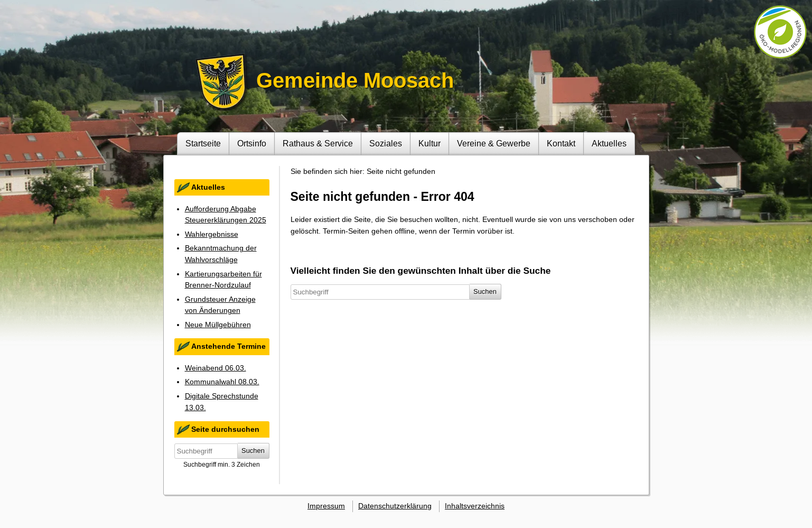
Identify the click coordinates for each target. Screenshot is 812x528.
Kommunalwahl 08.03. (222, 382)
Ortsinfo (252, 143)
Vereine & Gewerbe (494, 143)
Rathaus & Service (318, 143)
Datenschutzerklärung (395, 506)
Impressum (326, 506)
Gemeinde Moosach (355, 80)
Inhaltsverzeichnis (475, 506)
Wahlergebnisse (212, 234)
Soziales (386, 143)
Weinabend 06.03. (216, 368)
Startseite (203, 143)
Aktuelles (609, 143)
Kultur (430, 143)
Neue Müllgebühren (218, 325)
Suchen (253, 451)
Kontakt (561, 143)
